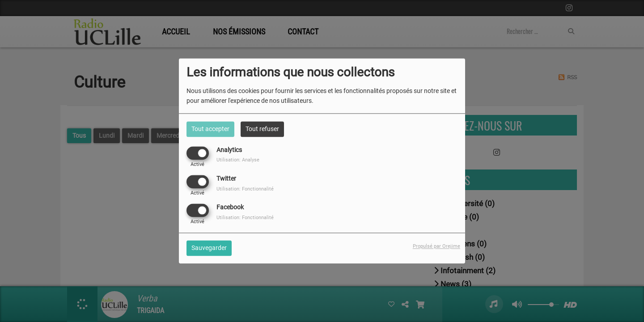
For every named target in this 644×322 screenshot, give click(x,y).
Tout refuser (262, 129)
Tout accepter (210, 129)
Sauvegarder (209, 248)
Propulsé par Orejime (436, 247)
